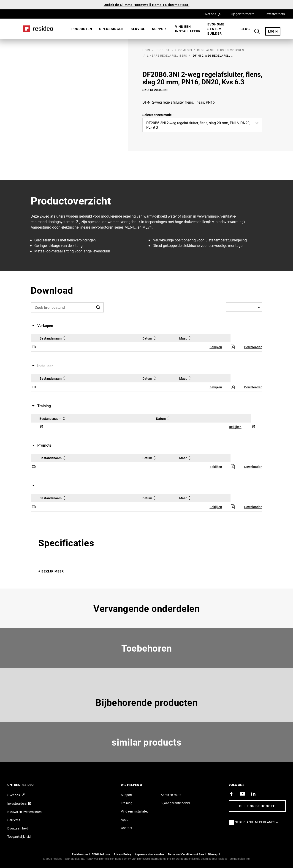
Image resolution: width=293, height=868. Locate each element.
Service (138, 29)
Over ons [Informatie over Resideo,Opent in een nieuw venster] (14, 795)
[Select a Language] (244, 307)
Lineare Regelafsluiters (167, 55)
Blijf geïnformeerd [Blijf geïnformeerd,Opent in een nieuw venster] (242, 14)
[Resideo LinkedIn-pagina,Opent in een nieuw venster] (253, 794)
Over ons (214, 14)
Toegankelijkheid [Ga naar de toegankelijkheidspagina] (19, 836)
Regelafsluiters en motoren (221, 50)
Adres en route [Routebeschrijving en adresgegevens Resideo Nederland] (171, 795)
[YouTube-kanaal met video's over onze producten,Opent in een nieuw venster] (242, 794)
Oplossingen (111, 29)
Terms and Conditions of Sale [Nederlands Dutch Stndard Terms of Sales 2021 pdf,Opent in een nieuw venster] (186, 854)
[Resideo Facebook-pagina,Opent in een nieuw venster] (231, 794)
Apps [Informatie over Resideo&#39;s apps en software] (125, 820)
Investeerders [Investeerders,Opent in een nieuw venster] (275, 14)
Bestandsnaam (53, 338)
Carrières (14, 820)
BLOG (245, 29)
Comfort (185, 50)
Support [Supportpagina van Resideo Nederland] (127, 795)
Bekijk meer (53, 571)
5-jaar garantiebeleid (175, 803)
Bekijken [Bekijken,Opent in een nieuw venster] (216, 347)
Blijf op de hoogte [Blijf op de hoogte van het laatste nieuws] (257, 806)
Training (127, 803)
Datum (150, 338)
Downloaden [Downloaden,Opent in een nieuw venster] (253, 347)
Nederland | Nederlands (258, 822)
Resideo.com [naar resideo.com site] (80, 854)
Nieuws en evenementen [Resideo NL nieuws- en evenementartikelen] (24, 812)
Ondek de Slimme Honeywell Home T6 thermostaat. (147, 5)
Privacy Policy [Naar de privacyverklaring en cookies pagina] (122, 854)
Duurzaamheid (18, 828)
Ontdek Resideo (27, 785)
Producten (82, 29)
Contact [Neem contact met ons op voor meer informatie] (127, 828)
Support (160, 29)
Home (38, 29)
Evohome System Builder (216, 29)
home (147, 50)
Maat (186, 338)
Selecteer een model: (158, 115)
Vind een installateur (188, 29)
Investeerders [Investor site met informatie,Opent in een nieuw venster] (17, 803)
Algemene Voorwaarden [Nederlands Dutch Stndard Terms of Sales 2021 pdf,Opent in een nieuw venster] (149, 854)
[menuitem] (82, 29)
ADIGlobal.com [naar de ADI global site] (101, 854)
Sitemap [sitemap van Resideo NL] (213, 854)
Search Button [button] (257, 31)
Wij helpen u (138, 785)
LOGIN (274, 31)
